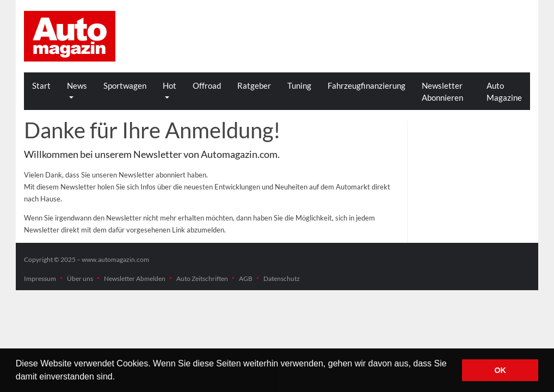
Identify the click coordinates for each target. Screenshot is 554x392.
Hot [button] (170, 85)
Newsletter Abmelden (135, 278)
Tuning (299, 85)
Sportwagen (125, 85)
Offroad (207, 85)
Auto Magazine (504, 91)
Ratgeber (254, 85)
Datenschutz (282, 278)
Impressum (40, 278)
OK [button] (500, 370)
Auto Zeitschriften (202, 278)
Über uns (80, 278)
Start (41, 85)
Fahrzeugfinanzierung (367, 85)
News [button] (77, 85)
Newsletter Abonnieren (442, 91)
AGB (246, 278)
